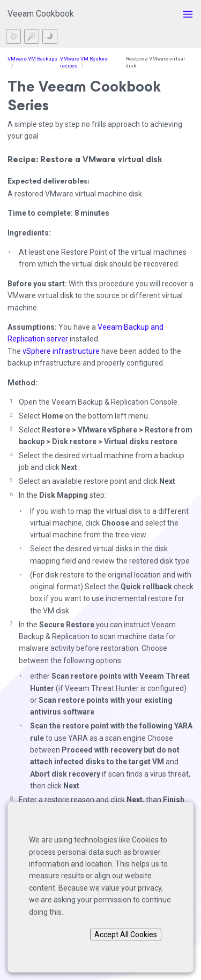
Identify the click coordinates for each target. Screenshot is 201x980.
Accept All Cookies (126, 935)
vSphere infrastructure (61, 351)
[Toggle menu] (188, 14)
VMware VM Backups (32, 59)
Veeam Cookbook (41, 14)
